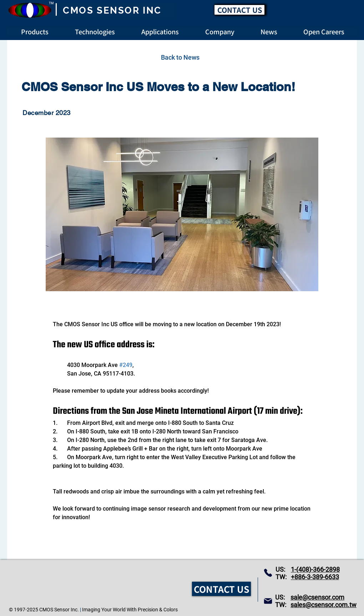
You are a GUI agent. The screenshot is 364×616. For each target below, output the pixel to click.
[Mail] (268, 601)
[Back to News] (180, 57)
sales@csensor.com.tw (323, 605)
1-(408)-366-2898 (315, 569)
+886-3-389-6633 (315, 577)
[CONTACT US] (239, 10)
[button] (324, 32)
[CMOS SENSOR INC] (113, 10)
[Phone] (268, 573)
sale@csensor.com (317, 597)
